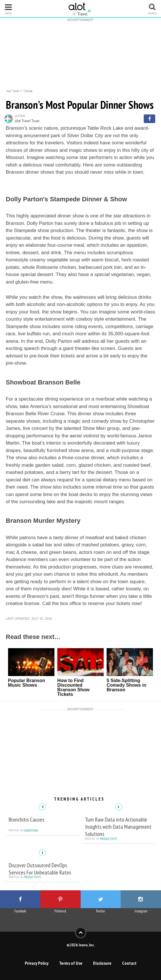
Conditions (31, 830)
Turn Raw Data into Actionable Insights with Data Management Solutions (118, 827)
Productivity (109, 839)
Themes (28, 90)
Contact (129, 963)
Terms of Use (71, 963)
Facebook (20, 911)
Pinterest (60, 911)
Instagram (141, 911)
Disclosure (102, 963)
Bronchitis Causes (26, 820)
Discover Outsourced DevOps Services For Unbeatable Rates (40, 869)
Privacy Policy (37, 963)
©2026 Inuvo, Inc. (81, 945)
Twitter (101, 911)
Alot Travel (13, 90)
